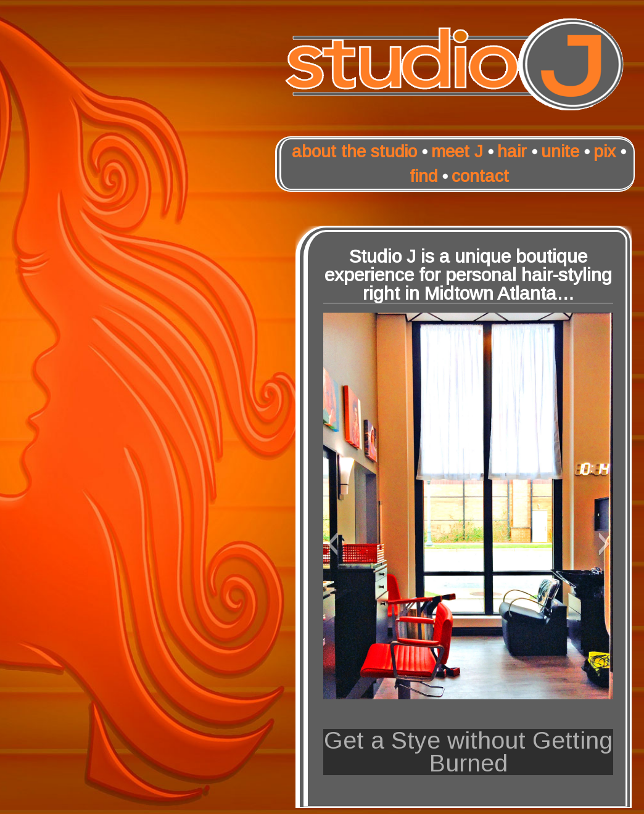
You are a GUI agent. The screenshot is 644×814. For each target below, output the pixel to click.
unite (560, 151)
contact (480, 176)
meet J (457, 151)
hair (512, 151)
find (423, 176)
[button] (332, 544)
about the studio (354, 151)
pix (605, 151)
